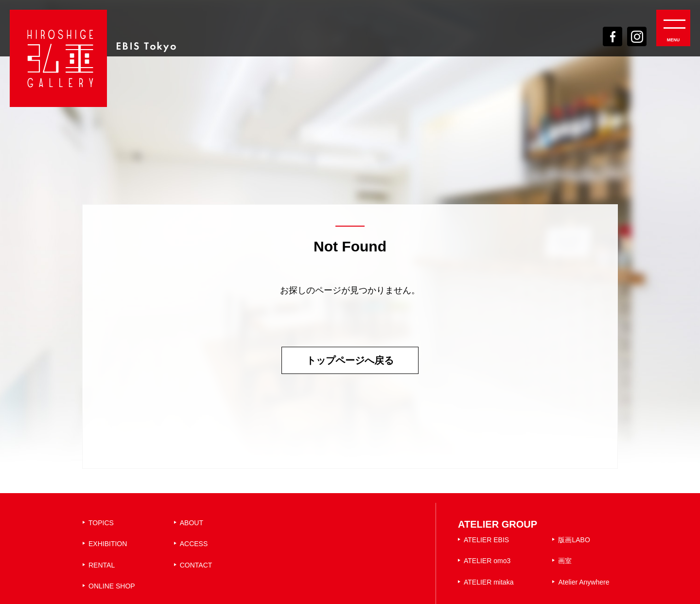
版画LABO (574, 540)
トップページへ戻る (350, 360)
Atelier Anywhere (584, 582)
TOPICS (101, 523)
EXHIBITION (108, 544)
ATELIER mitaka (489, 582)
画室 (565, 561)
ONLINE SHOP (112, 586)
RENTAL (102, 565)
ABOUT (192, 523)
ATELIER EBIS (486, 540)
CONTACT (196, 565)
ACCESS (194, 544)
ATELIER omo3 (487, 561)
